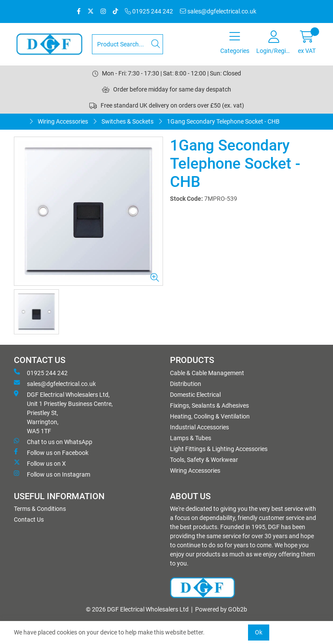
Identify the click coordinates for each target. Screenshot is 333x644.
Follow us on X (40, 463)
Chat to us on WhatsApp (53, 441)
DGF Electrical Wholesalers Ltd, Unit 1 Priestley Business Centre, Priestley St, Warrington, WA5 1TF (63, 412)
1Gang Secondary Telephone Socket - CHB (223, 121)
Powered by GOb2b (221, 609)
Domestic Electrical (195, 395)
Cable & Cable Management (207, 373)
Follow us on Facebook (51, 452)
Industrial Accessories (199, 427)
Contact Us (29, 520)
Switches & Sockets (127, 121)
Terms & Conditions (40, 509)
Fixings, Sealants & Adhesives (209, 405)
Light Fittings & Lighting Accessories (219, 449)
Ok (259, 632)
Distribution (186, 384)
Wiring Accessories (63, 121)
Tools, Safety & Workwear (204, 460)
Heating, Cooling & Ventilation (210, 416)
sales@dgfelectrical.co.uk (218, 11)
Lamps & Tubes (191, 438)
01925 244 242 (149, 11)
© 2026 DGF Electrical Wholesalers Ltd (137, 609)
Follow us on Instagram (52, 474)
